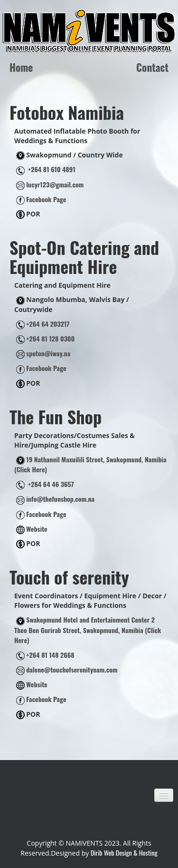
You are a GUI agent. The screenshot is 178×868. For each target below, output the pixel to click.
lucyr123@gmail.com (55, 184)
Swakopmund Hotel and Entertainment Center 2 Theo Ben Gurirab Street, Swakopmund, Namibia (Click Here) (88, 629)
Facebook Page (46, 199)
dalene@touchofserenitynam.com (72, 669)
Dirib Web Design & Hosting (124, 853)
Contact (152, 67)
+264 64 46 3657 (51, 484)
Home (21, 67)
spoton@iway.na (48, 353)
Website (37, 529)
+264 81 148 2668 (50, 655)
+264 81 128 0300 (50, 338)
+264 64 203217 (48, 324)
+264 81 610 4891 (52, 169)
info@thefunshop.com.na (60, 499)
